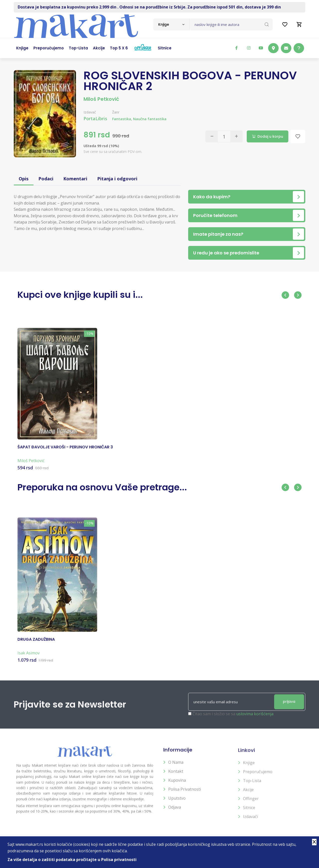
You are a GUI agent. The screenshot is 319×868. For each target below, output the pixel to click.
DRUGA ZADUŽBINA (36, 644)
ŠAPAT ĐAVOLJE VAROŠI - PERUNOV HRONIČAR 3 (65, 451)
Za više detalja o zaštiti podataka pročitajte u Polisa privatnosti (72, 860)
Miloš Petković (101, 99)
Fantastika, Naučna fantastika (139, 119)
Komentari (75, 179)
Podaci (46, 179)
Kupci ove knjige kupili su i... (80, 295)
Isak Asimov (29, 657)
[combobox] (171, 24)
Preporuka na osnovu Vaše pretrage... (102, 487)
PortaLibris (95, 118)
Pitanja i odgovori (117, 179)
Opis (24, 179)
